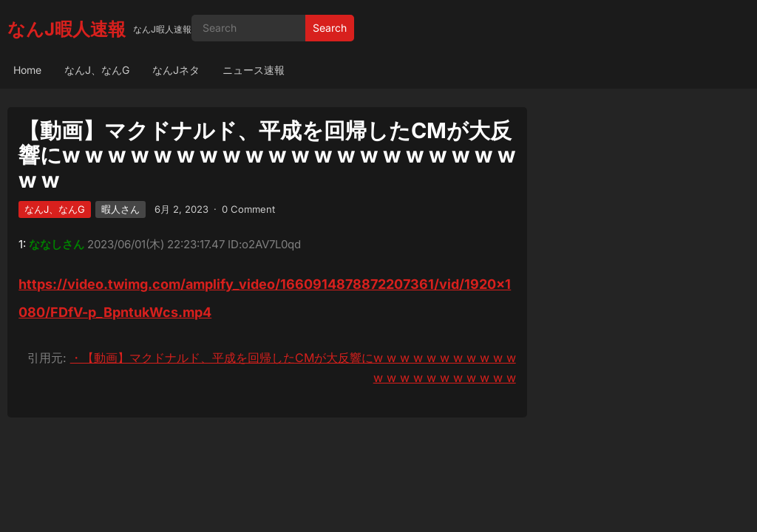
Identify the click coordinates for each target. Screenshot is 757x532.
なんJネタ (176, 70)
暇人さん (120, 209)
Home (27, 70)
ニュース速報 (254, 70)
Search (330, 28)
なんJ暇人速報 (67, 29)
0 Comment (248, 209)
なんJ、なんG (97, 70)
